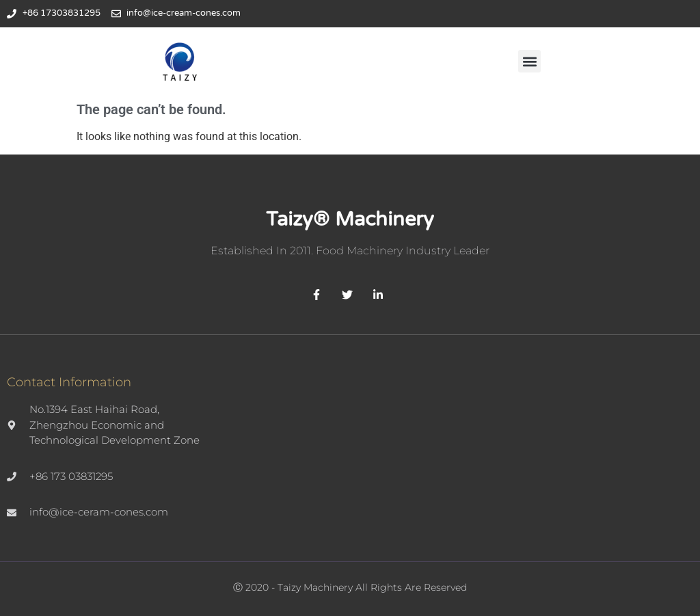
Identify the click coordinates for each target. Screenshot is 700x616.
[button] (529, 61)
